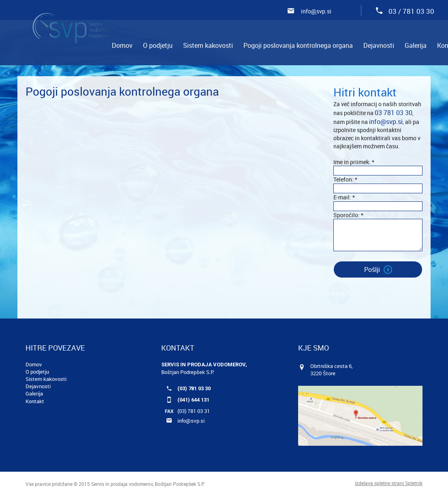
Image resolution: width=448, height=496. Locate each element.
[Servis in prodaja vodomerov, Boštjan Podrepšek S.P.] (73, 26)
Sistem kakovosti (46, 379)
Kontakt (35, 401)
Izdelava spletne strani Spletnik (389, 483)
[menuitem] (122, 45)
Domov (34, 364)
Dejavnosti (38, 386)
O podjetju (37, 372)
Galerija (34, 393)
